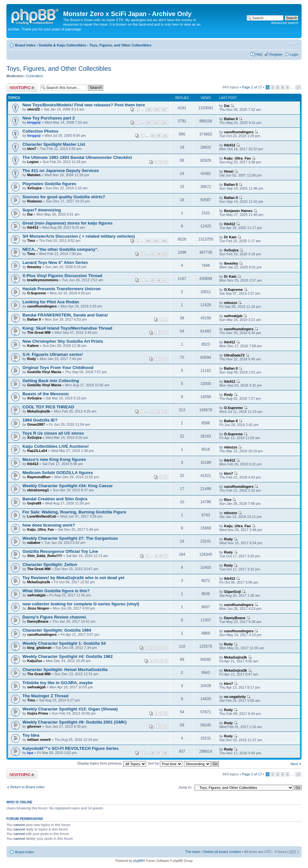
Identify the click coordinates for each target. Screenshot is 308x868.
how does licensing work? (49, 525)
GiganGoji (233, 592)
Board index (25, 45)
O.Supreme (37, 293)
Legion (33, 162)
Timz (31, 241)
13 (165, 412)
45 (153, 280)
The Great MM (39, 332)
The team (193, 852)
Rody (32, 359)
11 (153, 412)
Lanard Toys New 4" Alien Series (55, 262)
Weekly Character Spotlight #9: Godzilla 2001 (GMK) (75, 722)
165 (149, 110)
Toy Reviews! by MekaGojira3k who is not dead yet (73, 578)
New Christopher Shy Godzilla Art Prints (63, 341)
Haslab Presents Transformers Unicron (62, 289)
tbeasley (34, 267)
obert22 (34, 109)
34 (153, 136)
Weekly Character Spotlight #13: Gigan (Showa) (70, 709)
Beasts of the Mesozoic (46, 394)
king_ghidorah (39, 648)
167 (165, 110)
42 (153, 254)
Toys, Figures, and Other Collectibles (121, 45)
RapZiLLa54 (37, 451)
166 (157, 110)
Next (294, 764)
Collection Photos (40, 131)
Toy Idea (31, 735)
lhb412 (230, 145)
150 (149, 123)
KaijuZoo (35, 661)
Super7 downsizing (42, 210)
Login (294, 54)
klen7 (32, 149)
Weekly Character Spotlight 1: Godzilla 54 (64, 643)
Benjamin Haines (238, 211)
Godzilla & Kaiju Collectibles (62, 45)
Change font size (294, 44)
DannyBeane (38, 621)
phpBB (138, 861)
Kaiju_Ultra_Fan (237, 158)
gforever (34, 726)
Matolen (34, 175)
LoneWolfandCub (42, 516)
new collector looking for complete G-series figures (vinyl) (81, 604)
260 (149, 241)
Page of (252, 87)
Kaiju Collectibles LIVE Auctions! (56, 446)
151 (157, 123)
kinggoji (34, 122)
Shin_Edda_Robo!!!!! (45, 556)
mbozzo (231, 303)
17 (298, 87)
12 (159, 412)
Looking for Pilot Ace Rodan (51, 302)
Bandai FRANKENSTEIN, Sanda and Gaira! (65, 315)
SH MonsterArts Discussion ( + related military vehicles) (79, 236)
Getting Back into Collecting (51, 381)
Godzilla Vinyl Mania (44, 372)
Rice (228, 500)
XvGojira (34, 188)
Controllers (34, 76)
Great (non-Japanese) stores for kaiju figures (67, 223)
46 (159, 280)
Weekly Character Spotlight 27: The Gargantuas (70, 538)
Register (276, 54)
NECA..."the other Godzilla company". (60, 249)
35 (159, 136)
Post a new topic (22, 88)
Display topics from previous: (112, 763)
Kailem (33, 346)
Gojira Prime (38, 713)
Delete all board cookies (222, 852)
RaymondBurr (39, 477)
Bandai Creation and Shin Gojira (55, 499)
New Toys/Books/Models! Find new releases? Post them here (84, 105)
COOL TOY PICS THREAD (48, 407)
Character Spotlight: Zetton (50, 565)
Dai (227, 106)
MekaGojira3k (39, 411)
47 (165, 280)
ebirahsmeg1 (38, 490)
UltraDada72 (234, 355)
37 (159, 753)
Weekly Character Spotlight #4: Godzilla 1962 (68, 656)
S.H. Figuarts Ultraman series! (53, 354)
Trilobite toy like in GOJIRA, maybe (58, 683)
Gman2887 (36, 424)
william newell (39, 740)
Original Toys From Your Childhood (58, 368)
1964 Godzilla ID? (40, 420)
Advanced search (285, 23)
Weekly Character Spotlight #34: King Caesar (68, 486)
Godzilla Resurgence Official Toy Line (60, 551)
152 (165, 123)
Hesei (229, 171)
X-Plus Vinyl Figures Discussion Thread (62, 276)
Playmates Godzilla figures (49, 184)
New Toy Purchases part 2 (49, 118)
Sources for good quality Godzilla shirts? (64, 197)
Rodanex (35, 201)
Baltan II (231, 119)
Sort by (165, 763)
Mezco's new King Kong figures (54, 459)
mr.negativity (235, 697)
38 (165, 753)
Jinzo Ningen (38, 608)
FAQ (259, 54)
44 (165, 254)
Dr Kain (230, 237)
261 (157, 241)
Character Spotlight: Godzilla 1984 (57, 630)
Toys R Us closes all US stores (53, 433)
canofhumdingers (239, 132)
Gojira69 (34, 503)
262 (165, 241)
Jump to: (185, 787)
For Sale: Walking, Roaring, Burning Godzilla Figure (74, 512)
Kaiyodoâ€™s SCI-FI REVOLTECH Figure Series (71, 748)
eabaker (34, 543)
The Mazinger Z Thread (46, 696)
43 (159, 254)
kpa (30, 753)
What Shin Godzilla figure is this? (56, 591)
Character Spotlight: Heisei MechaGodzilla (65, 670)
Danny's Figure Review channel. (55, 617)
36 (165, 136)
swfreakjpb (233, 316)
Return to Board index (27, 787)
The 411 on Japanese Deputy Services (61, 171)
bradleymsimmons (43, 280)
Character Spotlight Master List (54, 144)
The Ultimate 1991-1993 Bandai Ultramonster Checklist (77, 157)
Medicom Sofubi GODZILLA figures (58, 473)
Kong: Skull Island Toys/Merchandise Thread (67, 328)
